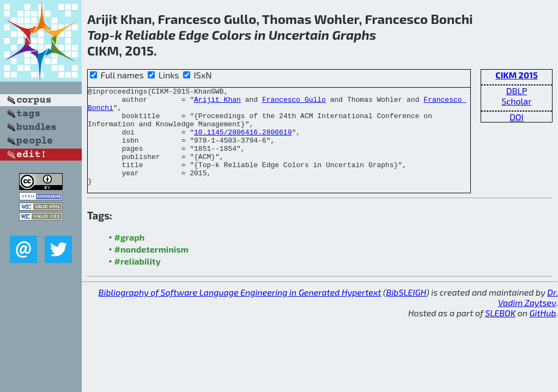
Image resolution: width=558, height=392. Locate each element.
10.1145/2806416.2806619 (243, 142)
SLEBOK (500, 332)
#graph (130, 257)
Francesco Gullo (294, 102)
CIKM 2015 (516, 75)
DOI (517, 117)
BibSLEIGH (406, 312)
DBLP (517, 91)
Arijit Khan (217, 102)
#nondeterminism (151, 269)
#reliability (138, 281)
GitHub (543, 332)
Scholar (516, 101)
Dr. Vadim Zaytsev (528, 317)
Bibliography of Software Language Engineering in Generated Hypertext (240, 312)
